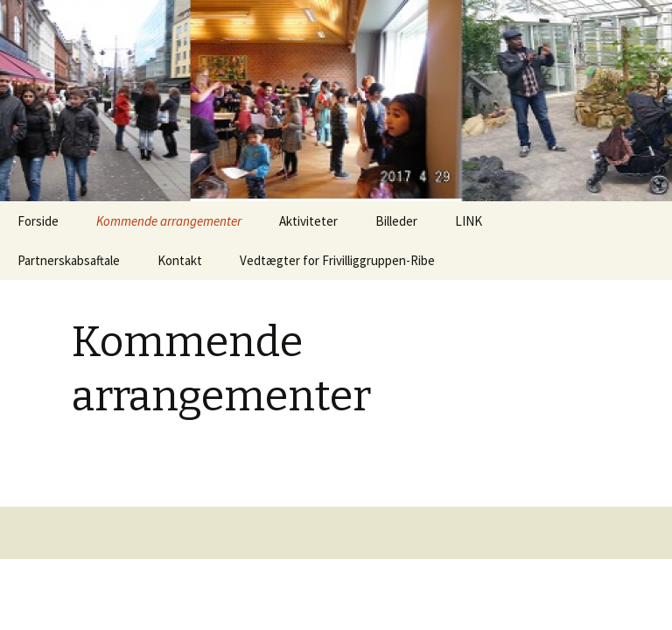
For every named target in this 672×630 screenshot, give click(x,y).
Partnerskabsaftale (69, 260)
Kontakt (180, 260)
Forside (38, 221)
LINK (469, 221)
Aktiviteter (308, 221)
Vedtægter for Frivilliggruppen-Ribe (337, 260)
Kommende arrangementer (169, 221)
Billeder (396, 221)
